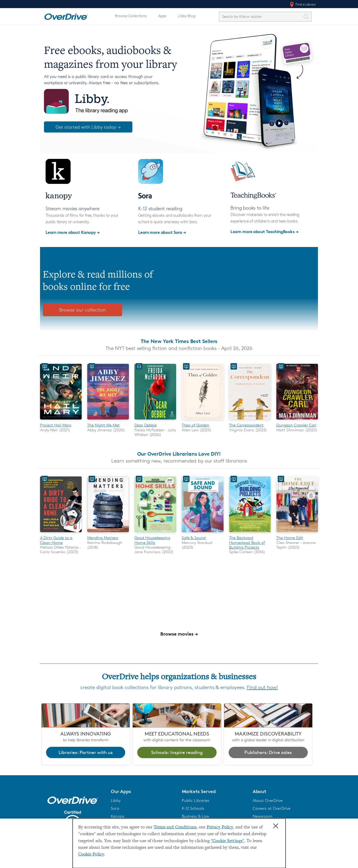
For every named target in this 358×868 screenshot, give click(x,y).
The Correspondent (246, 425)
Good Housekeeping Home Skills (152, 540)
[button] (143, 792)
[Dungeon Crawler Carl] (297, 420)
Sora (115, 809)
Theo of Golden (195, 425)
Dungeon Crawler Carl (296, 425)
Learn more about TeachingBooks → (264, 231)
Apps (162, 16)
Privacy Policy (220, 827)
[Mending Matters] (108, 533)
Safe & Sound (194, 538)
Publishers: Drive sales (268, 753)
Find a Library (302, 4)
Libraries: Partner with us (86, 753)
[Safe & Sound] (202, 533)
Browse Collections (131, 16)
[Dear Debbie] (155, 420)
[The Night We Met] (108, 420)
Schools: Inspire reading (177, 753)
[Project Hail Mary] (61, 420)
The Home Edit (290, 538)
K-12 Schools (193, 809)
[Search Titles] (307, 17)
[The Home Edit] (297, 533)
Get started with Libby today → (88, 127)
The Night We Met (103, 425)
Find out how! (262, 687)
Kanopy (118, 816)
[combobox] (261, 17)
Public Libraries (196, 801)
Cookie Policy (91, 854)
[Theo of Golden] (202, 420)
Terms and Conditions (175, 827)
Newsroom (263, 816)
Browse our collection (82, 310)
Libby (116, 801)
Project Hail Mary (56, 425)
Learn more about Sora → (162, 232)
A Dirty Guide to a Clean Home (56, 540)
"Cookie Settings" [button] (227, 841)
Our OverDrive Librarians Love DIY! (179, 454)
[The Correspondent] (250, 420)
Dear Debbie (146, 425)
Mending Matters (103, 538)
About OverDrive (268, 801)
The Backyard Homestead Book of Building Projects (247, 543)
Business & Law (196, 816)
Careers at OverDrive (272, 809)
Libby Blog (186, 16)
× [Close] (276, 826)
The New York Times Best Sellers (179, 341)
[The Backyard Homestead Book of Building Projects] (250, 533)
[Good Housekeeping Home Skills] (155, 533)
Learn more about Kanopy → (73, 232)
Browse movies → (179, 634)
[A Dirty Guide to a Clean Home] (61, 533)
